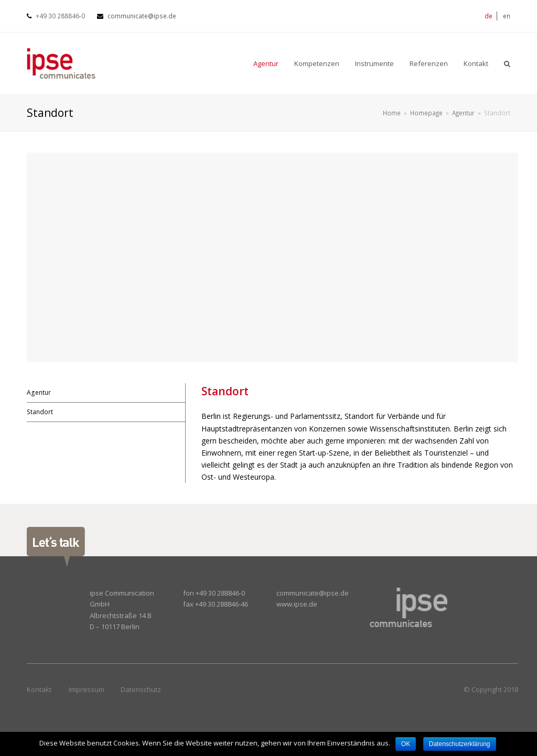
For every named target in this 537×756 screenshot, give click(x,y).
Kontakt (39, 689)
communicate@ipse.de (142, 16)
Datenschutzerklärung (460, 744)
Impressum (87, 689)
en (507, 16)
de (488, 16)
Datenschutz (141, 689)
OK (406, 744)
